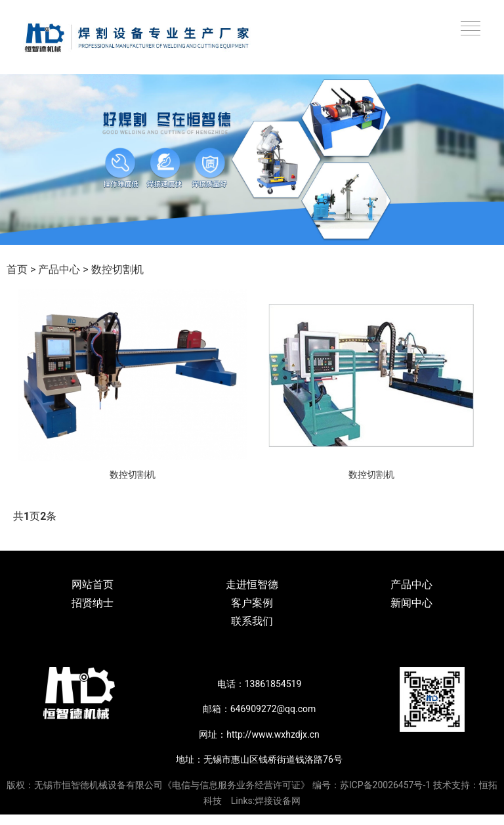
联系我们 (252, 621)
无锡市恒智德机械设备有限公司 (98, 785)
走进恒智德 (252, 584)
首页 (17, 269)
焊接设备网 (278, 801)
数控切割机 (117, 269)
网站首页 (93, 584)
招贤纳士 (93, 603)
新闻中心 (411, 603)
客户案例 (252, 603)
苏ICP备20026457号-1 (385, 785)
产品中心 (59, 269)
